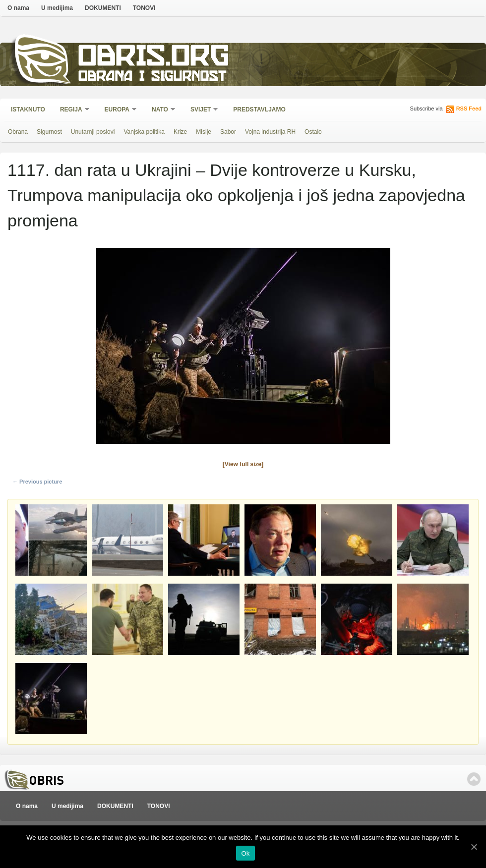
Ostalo (313, 132)
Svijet (201, 110)
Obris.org (154, 58)
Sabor (228, 132)
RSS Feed (469, 108)
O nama (18, 8)
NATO (160, 110)
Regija (72, 110)
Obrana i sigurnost (152, 78)
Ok (245, 853)
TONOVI (144, 8)
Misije (204, 132)
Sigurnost (49, 132)
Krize (180, 132)
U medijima (57, 8)
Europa (118, 110)
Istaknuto (28, 109)
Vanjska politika (144, 132)
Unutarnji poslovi (93, 132)
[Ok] (474, 847)
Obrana (18, 132)
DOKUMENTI (103, 8)
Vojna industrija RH (270, 132)
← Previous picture (37, 482)
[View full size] (243, 464)
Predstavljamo (259, 109)
